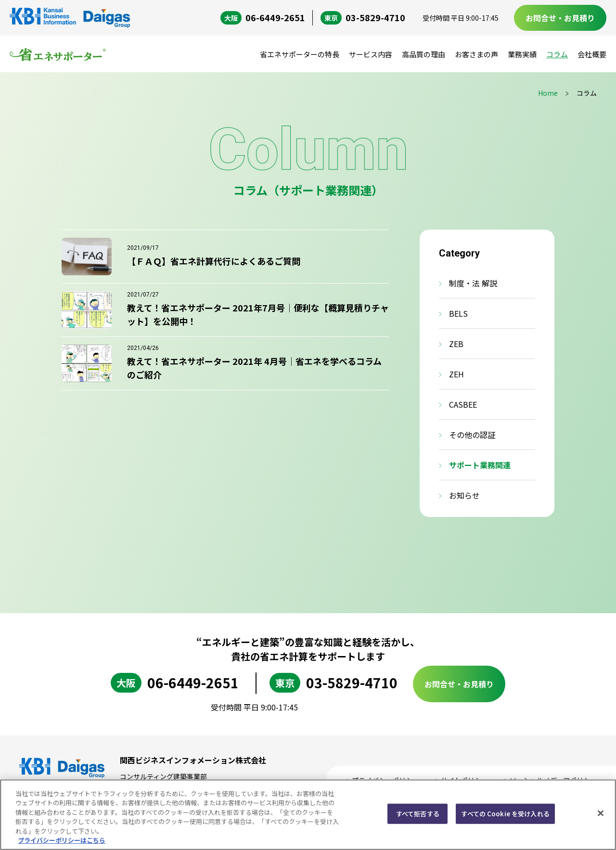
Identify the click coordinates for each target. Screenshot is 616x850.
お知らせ (464, 495)
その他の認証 (472, 435)
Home (548, 93)
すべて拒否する (418, 814)
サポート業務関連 (480, 465)
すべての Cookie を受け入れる (505, 814)
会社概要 (592, 54)
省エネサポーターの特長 (300, 54)
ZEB (456, 344)
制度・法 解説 (473, 283)
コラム (557, 54)
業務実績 (522, 54)
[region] (308, 815)
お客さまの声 (476, 54)
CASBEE (463, 404)
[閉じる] (601, 813)
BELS (458, 313)
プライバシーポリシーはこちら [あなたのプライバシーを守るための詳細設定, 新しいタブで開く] (62, 840)
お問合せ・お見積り (560, 18)
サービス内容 (371, 54)
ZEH (456, 374)
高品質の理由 (423, 54)
